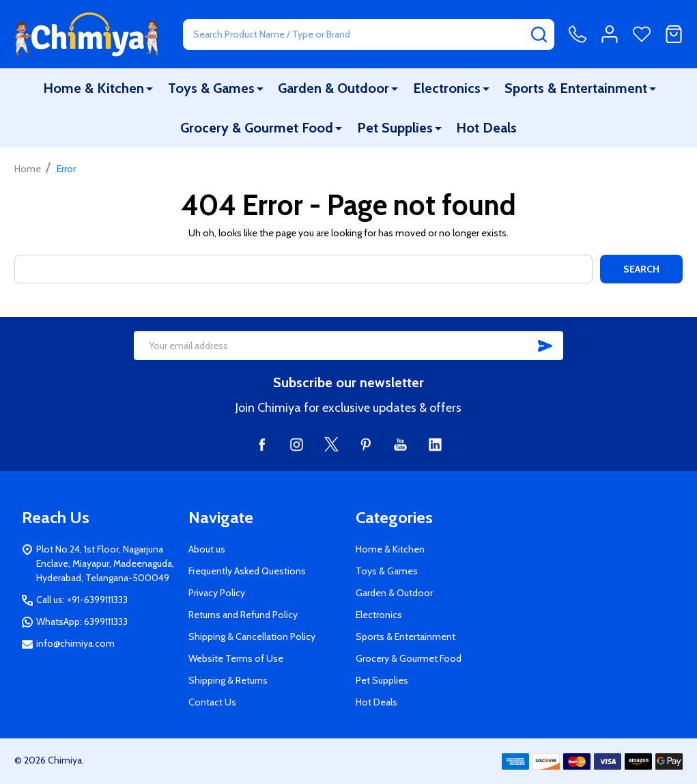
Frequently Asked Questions (247, 571)
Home (28, 169)
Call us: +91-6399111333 (82, 600)
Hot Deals (486, 128)
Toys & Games (211, 88)
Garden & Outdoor (333, 88)
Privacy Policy (217, 593)
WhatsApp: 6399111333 (82, 621)
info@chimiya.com (75, 643)
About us (207, 549)
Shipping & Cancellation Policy (252, 636)
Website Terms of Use (236, 658)
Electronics (447, 88)
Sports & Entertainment (576, 88)
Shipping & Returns (228, 680)
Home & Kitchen (94, 88)
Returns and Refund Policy (243, 615)
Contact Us (212, 702)
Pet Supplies (395, 128)
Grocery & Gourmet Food (257, 128)
